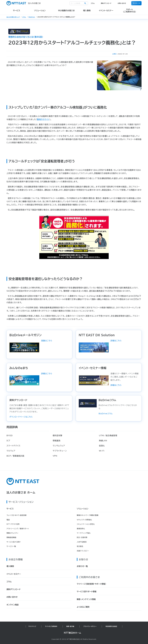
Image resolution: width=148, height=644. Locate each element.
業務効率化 (81, 529)
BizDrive (32, 17)
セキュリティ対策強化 (84, 520)
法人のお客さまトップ (13, 17)
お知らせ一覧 (82, 566)
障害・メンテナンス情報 (86, 599)
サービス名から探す (14, 542)
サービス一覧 (11, 546)
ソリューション (83, 509)
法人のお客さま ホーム (21, 492)
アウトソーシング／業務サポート (18, 529)
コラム (93, 3)
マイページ (136, 3)
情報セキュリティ (12, 533)
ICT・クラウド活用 (13, 524)
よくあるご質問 (83, 607)
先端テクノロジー (83, 551)
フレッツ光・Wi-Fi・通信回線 (16, 515)
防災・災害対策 (82, 537)
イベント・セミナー (14, 574)
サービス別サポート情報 (87, 592)
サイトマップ (32, 626)
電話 (8, 520)
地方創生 (80, 546)
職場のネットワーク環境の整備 (88, 515)
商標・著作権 (70, 626)
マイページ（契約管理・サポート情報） (91, 584)
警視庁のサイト (43, 119)
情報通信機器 (11, 537)
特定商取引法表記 (111, 626)
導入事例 (10, 566)
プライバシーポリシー (90, 626)
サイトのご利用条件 (51, 626)
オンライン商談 (13, 605)
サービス (10, 509)
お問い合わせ (122, 3)
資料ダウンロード (106, 3)
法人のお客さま (24, 3)
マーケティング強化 (84, 533)
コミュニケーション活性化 (86, 524)
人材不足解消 (82, 542)
